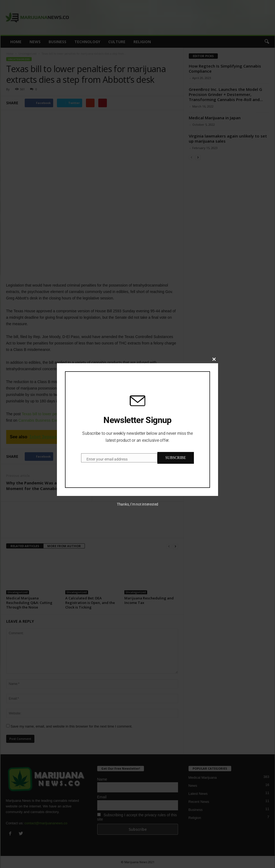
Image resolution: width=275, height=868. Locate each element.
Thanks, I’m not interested (137, 504)
